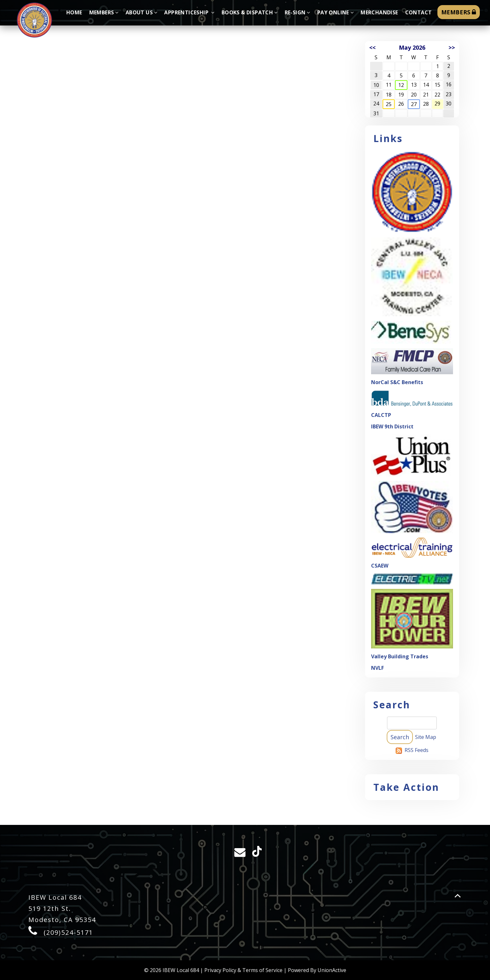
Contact (419, 12)
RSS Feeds (417, 750)
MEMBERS (459, 12)
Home (74, 12)
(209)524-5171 (68, 932)
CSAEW (380, 566)
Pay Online (335, 12)
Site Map (426, 737)
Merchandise (379, 12)
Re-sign (297, 12)
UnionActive (332, 970)
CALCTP (381, 415)
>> (452, 47)
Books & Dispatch (250, 12)
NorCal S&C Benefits (397, 382)
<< (372, 47)
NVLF (377, 668)
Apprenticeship (189, 12)
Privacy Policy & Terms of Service (243, 970)
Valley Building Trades (400, 656)
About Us (142, 12)
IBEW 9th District (392, 426)
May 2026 (412, 47)
